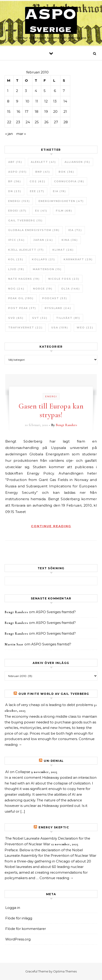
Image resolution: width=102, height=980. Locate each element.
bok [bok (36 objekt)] (66, 172)
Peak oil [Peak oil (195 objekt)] (21, 298)
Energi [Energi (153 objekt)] (19, 201)
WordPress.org (18, 939)
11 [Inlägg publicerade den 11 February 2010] (37, 101)
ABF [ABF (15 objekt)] (15, 162)
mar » (21, 134)
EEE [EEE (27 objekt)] (37, 191)
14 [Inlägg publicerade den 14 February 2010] (65, 101)
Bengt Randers (66, 425)
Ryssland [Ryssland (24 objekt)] (58, 308)
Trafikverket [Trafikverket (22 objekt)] (25, 328)
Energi (51, 396)
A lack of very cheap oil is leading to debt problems (49, 705)
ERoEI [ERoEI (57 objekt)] (17, 211)
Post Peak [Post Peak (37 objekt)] (22, 308)
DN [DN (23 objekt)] (15, 191)
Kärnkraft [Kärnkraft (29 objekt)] (78, 259)
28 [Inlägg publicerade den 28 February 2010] (66, 122)
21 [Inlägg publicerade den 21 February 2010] (65, 111)
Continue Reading (51, 526)
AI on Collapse (18, 772)
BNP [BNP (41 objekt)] (43, 172)
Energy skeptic (54, 827)
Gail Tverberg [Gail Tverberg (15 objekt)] (25, 220)
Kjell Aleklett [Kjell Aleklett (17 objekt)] (26, 250)
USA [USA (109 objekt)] (60, 328)
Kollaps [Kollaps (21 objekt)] (43, 259)
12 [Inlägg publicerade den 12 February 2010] (46, 101)
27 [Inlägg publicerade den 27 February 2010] (56, 122)
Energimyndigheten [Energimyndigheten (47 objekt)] (61, 201)
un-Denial (54, 761)
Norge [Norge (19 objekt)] (43, 289)
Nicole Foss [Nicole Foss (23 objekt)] (64, 279)
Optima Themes (65, 971)
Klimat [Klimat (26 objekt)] (63, 250)
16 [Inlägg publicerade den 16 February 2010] (18, 111)
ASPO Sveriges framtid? (56, 612)
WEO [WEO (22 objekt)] (85, 328)
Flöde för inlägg (19, 918)
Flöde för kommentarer (26, 929)
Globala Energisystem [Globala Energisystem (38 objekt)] (34, 230)
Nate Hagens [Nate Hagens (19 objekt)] (24, 279)
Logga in (13, 908)
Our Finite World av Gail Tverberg (54, 694)
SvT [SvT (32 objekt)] (40, 318)
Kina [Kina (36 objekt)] (70, 240)
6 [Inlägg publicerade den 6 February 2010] (55, 91)
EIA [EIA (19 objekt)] (59, 191)
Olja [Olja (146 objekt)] (71, 289)
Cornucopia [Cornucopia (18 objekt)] (69, 181)
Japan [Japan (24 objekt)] (43, 240)
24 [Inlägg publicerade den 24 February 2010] (28, 122)
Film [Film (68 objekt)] (64, 211)
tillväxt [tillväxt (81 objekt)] (68, 318)
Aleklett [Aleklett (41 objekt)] (43, 162)
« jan (9, 134)
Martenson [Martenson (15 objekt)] (47, 269)
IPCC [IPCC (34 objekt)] (16, 240)
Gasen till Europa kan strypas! (51, 410)
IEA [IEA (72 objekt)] (75, 230)
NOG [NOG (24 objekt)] (16, 289)
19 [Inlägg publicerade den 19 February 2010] (46, 111)
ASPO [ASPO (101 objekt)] (17, 172)
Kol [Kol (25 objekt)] (16, 259)
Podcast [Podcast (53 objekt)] (55, 298)
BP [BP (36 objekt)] (15, 181)
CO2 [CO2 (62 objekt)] (38, 181)
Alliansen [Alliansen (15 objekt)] (77, 162)
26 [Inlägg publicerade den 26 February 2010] (46, 122)
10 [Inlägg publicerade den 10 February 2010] (27, 101)
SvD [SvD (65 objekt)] (16, 318)
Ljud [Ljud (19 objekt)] (16, 269)
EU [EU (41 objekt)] (41, 211)
